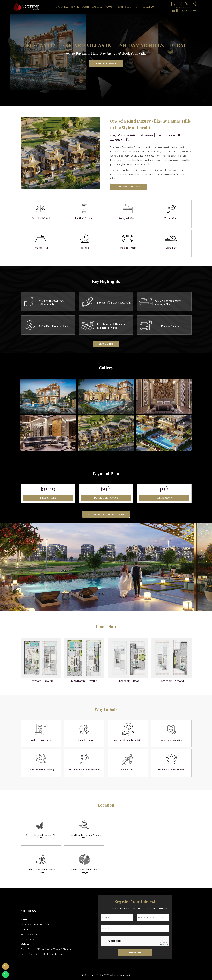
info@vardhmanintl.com (35, 925)
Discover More (106, 64)
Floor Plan (133, 7)
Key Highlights (80, 7)
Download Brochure (129, 187)
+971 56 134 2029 (29, 939)
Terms (166, 944)
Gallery (97, 7)
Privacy (162, 944)
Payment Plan (114, 7)
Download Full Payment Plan (106, 514)
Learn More (106, 344)
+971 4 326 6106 (29, 934)
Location (148, 7)
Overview (62, 7)
